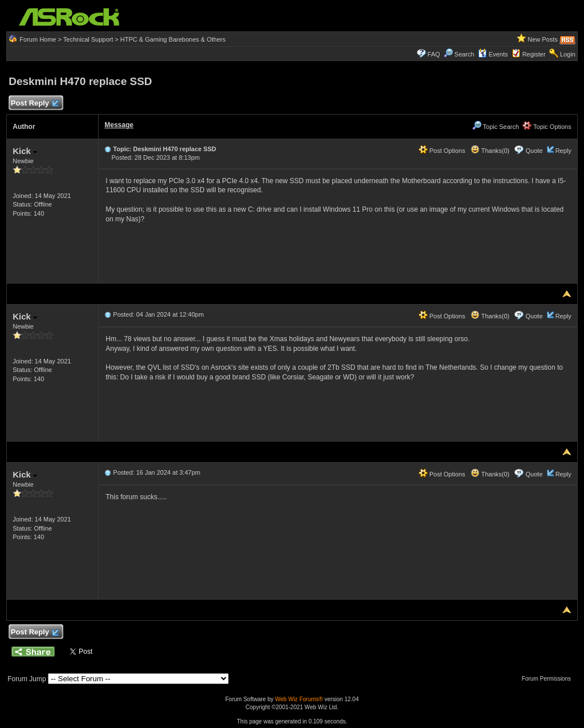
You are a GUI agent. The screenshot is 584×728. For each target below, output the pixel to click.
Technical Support (88, 39)
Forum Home (38, 39)
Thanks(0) (490, 151)
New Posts (543, 39)
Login (568, 54)
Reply (563, 151)
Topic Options (547, 127)
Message (119, 125)
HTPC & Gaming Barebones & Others (173, 39)
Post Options (442, 151)
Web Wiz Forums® (299, 699)
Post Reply (34, 104)
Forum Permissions (549, 679)
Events (493, 54)
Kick (25, 151)
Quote (534, 151)
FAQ (434, 54)
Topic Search (496, 127)
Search (465, 54)
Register (534, 54)
